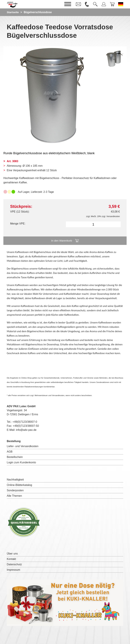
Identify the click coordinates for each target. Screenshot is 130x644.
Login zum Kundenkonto (21, 462)
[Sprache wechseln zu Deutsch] (121, 4)
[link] (78, 4)
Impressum (13, 570)
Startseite (13, 12)
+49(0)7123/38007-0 (25, 422)
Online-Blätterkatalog (19, 485)
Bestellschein (15, 457)
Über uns (12, 554)
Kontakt (11, 559)
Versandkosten (113, 216)
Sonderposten (15, 490)
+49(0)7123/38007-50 (26, 426)
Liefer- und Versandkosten (23, 446)
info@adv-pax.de (26, 430)
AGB (10, 452)
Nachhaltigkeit (15, 480)
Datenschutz (14, 564)
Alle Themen (14, 496)
